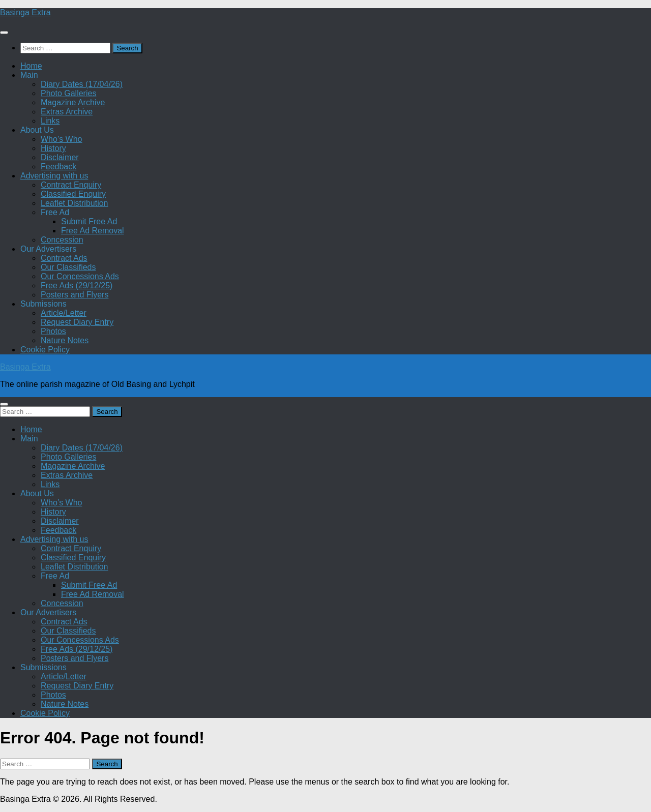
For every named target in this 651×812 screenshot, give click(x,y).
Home (31, 66)
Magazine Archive (73, 102)
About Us (37, 130)
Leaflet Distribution (75, 203)
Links (50, 121)
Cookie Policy (45, 350)
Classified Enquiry (73, 194)
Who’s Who (62, 139)
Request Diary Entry (77, 322)
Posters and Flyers (75, 295)
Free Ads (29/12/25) (77, 285)
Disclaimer (60, 157)
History (53, 148)
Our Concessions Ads (80, 276)
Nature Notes (65, 340)
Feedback (58, 167)
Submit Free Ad (89, 221)
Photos (53, 331)
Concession (62, 240)
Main (29, 75)
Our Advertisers (48, 249)
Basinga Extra (25, 12)
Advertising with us (54, 176)
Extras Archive (67, 112)
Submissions (43, 304)
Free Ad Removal (93, 231)
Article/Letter (64, 313)
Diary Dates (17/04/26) (82, 84)
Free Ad (55, 212)
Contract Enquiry (71, 185)
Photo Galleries (68, 93)
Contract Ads (64, 258)
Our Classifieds (68, 267)
